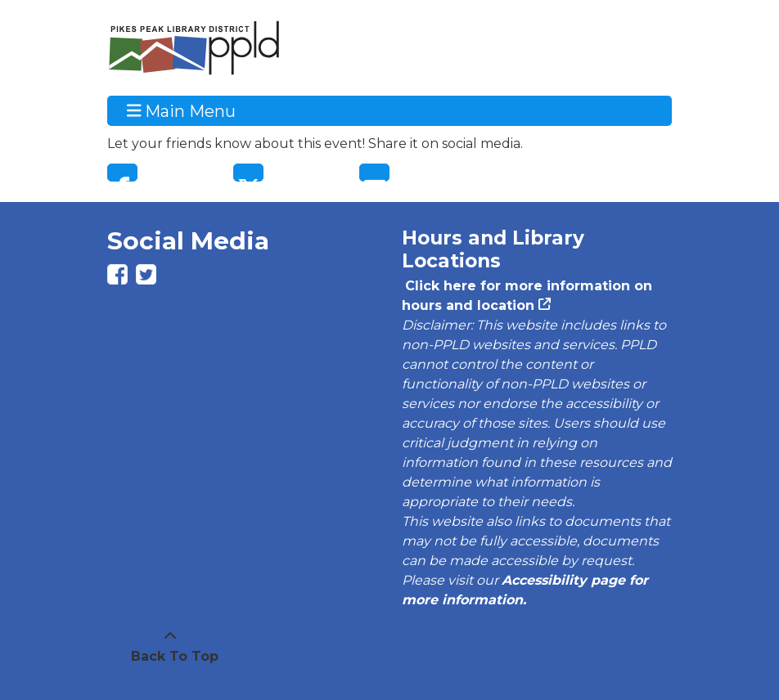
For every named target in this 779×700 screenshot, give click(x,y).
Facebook (122, 173)
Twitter (248, 173)
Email (374, 173)
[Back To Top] (170, 647)
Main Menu (182, 110)
